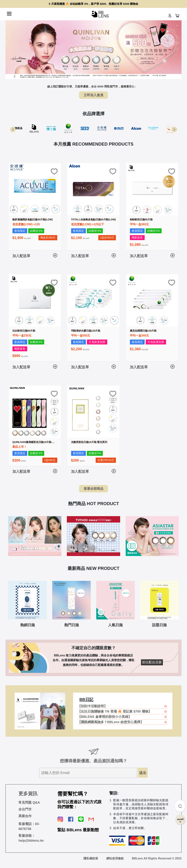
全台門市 (25, 809)
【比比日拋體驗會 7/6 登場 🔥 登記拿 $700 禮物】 (115, 711)
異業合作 (25, 816)
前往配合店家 (152, 662)
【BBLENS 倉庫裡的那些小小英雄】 (105, 717)
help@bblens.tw (31, 841)
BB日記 (86, 699)
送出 (143, 773)
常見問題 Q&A (29, 803)
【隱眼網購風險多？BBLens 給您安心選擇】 (111, 722)
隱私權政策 (91, 858)
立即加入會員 (93, 95)
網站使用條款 (115, 858)
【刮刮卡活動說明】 (92, 706)
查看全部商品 (93, 489)
